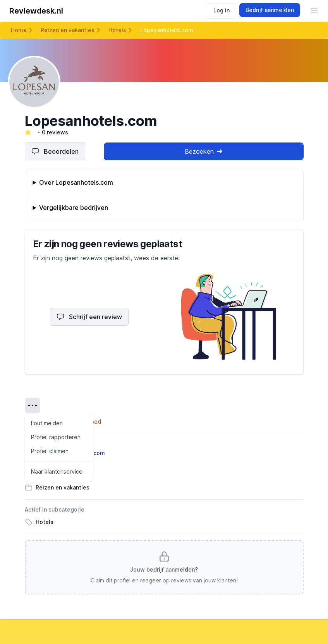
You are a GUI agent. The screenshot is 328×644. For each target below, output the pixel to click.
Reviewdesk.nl (36, 11)
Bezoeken (203, 151)
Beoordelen (55, 151)
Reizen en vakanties (68, 30)
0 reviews (55, 132)
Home (19, 30)
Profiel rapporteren (56, 437)
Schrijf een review (89, 317)
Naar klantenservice (57, 471)
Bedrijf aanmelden (270, 10)
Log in (222, 10)
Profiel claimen (50, 451)
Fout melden (47, 423)
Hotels (117, 30)
